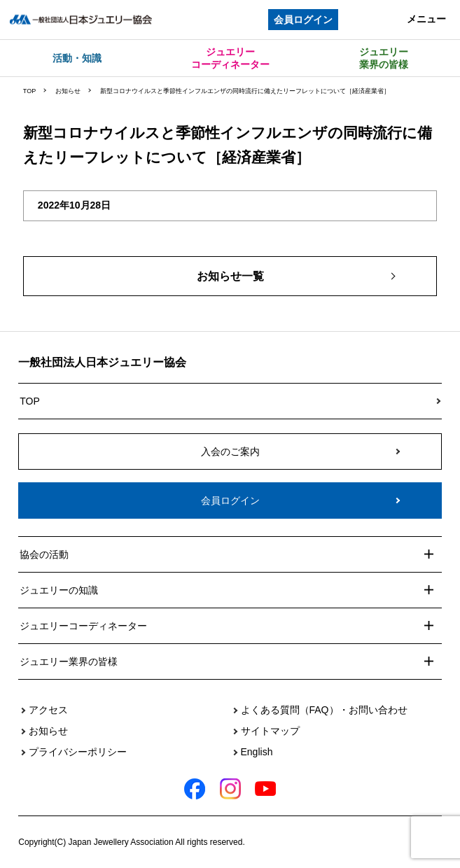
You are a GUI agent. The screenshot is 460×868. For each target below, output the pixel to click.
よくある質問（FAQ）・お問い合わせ (324, 710)
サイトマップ (270, 731)
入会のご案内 (230, 451)
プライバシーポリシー (78, 752)
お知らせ (68, 91)
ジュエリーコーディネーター (230, 58)
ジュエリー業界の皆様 (384, 58)
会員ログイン (303, 20)
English (257, 752)
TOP (29, 91)
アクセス (48, 710)
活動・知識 (77, 58)
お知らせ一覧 (230, 276)
